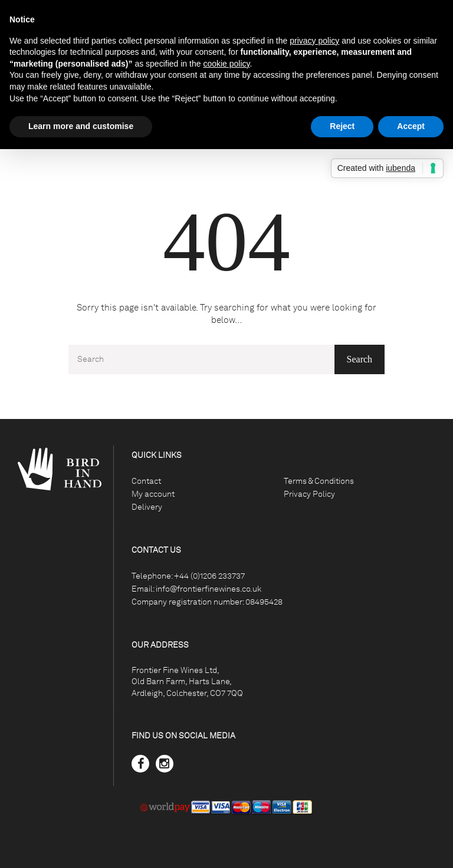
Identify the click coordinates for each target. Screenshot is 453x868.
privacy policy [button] (314, 41)
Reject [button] (342, 126)
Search (360, 359)
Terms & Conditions (319, 481)
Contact (146, 481)
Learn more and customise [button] (81, 126)
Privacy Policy (309, 494)
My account (153, 494)
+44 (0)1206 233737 (209, 576)
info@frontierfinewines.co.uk (209, 589)
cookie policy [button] (226, 64)
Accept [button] (411, 126)
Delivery (147, 507)
